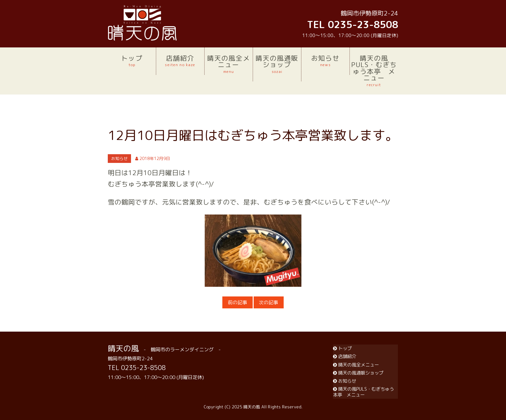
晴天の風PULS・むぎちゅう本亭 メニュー (374, 70)
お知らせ (325, 61)
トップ (132, 61)
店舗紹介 (180, 61)
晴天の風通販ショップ (277, 64)
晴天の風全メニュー (229, 64)
